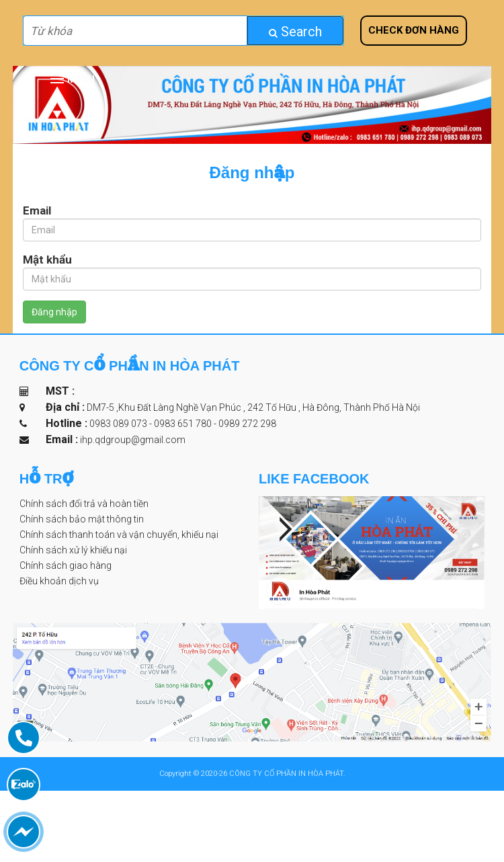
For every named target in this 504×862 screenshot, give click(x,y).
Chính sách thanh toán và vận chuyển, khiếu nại (119, 535)
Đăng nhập (54, 312)
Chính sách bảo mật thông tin (82, 519)
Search (295, 32)
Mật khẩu (47, 260)
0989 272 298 (247, 424)
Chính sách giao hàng (66, 565)
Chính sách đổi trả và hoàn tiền (84, 504)
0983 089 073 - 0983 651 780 (152, 424)
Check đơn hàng (414, 30)
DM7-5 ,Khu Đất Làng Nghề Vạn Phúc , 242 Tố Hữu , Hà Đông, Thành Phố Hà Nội (252, 407)
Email (37, 210)
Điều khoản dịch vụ (59, 581)
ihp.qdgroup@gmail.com (133, 440)
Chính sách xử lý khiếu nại (73, 550)
